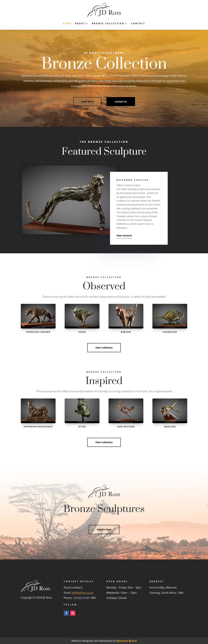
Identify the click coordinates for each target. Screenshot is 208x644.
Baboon (126, 332)
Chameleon (170, 332)
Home (67, 23)
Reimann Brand (126, 641)
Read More (87, 102)
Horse (82, 332)
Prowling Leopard (38, 332)
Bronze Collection (108, 23)
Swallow (170, 427)
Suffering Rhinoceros (38, 427)
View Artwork (124, 236)
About (80, 23)
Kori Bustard (126, 427)
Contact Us (121, 102)
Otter (82, 427)
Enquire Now (104, 529)
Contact (138, 23)
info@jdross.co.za (82, 593)
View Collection (104, 348)
